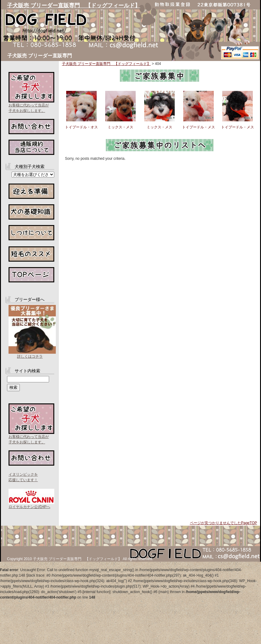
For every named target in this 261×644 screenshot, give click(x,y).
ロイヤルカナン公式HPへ (29, 507)
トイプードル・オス (81, 127)
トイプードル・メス (198, 127)
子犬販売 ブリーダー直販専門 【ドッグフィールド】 (74, 5)
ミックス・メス (120, 127)
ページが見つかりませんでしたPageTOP (223, 523)
